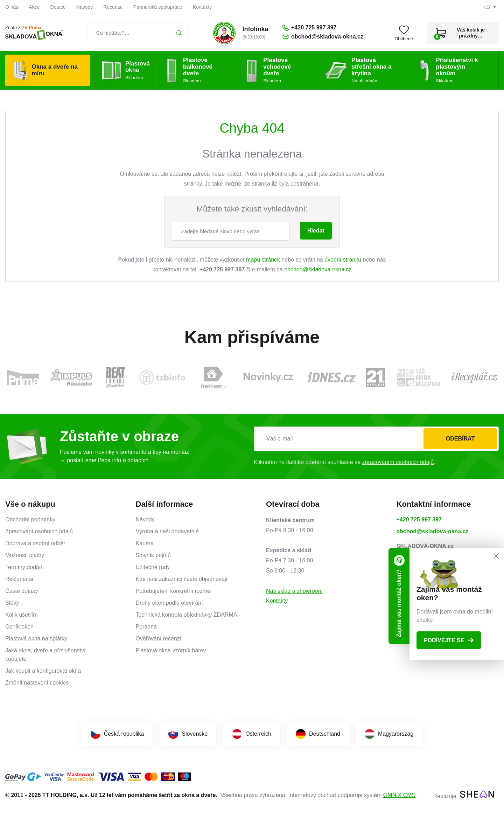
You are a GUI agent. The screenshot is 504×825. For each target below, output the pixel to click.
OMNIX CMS (399, 795)
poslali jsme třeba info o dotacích (108, 460)
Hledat (316, 231)
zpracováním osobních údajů (398, 462)
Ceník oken (19, 627)
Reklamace (19, 579)
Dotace (58, 7)
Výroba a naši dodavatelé (167, 531)
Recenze (113, 7)
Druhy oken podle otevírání (169, 603)
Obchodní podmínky (30, 519)
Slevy (12, 603)
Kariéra (145, 543)
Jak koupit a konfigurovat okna (43, 671)
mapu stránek (263, 260)
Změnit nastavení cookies (37, 683)
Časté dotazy (22, 591)
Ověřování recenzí (159, 639)
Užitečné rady (153, 567)
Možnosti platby (25, 555)
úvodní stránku (343, 260)
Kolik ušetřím (21, 615)
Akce (34, 7)
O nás (12, 7)
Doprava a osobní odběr (35, 543)
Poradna (146, 627)
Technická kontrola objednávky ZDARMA (187, 615)
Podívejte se (449, 640)
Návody (85, 7)
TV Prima (31, 27)
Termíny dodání (24, 567)
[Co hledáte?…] (138, 33)
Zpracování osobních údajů (39, 531)
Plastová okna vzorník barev (171, 650)
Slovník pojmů (153, 555)
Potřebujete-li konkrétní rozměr (174, 591)
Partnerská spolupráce (158, 7)
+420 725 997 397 (419, 519)
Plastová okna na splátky (36, 639)
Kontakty (202, 7)
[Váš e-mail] (376, 439)
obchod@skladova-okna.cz (318, 269)
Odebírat (460, 439)
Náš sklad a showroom (294, 591)
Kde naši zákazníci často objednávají (182, 579)
